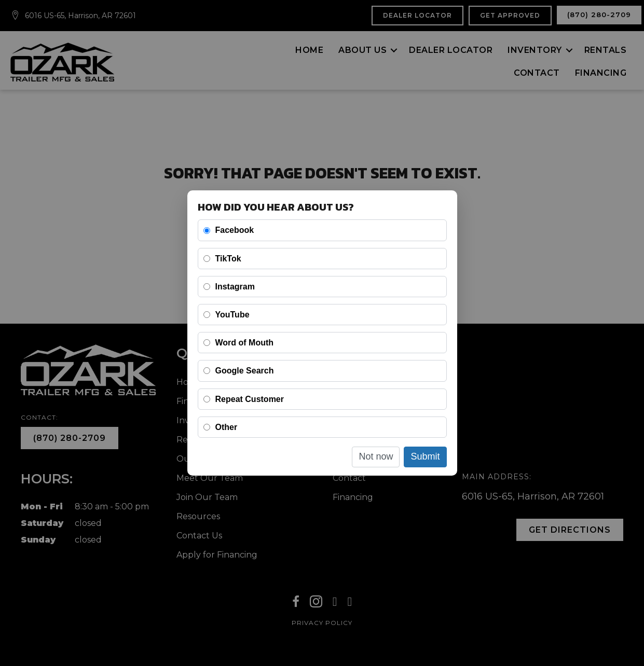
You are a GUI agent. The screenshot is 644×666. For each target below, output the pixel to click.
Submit (425, 456)
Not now (376, 456)
